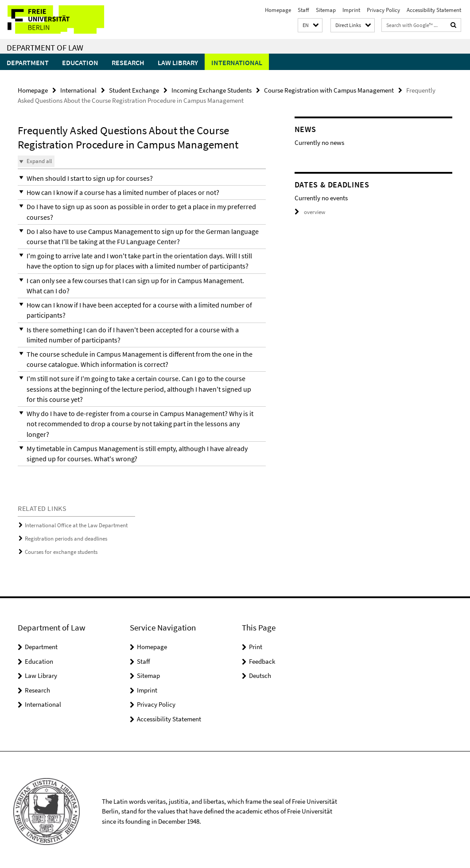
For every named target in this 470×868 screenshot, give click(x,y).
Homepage (278, 10)
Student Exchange (134, 90)
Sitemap (326, 10)
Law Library (178, 62)
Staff (303, 10)
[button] (310, 25)
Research (128, 62)
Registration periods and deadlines (66, 536)
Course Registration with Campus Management (329, 90)
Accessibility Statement (434, 10)
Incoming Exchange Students (212, 90)
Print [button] (256, 644)
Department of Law (45, 47)
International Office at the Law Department (76, 523)
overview (310, 212)
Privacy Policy (383, 10)
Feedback (262, 658)
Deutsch (260, 672)
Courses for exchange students (61, 549)
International (237, 62)
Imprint (351, 10)
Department (28, 62)
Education (80, 62)
